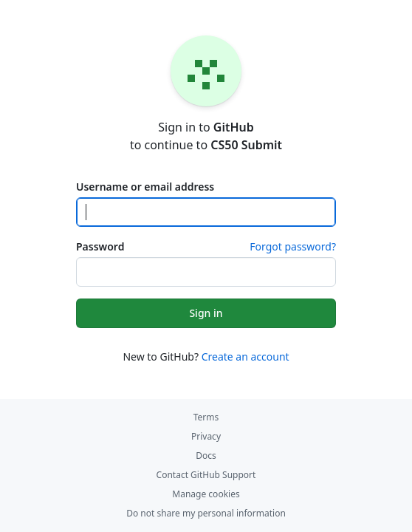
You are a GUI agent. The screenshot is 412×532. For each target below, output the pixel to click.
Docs (206, 456)
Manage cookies (206, 494)
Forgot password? (293, 246)
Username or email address (145, 187)
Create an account (246, 357)
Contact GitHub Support (206, 475)
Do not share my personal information (206, 513)
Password (100, 246)
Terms (206, 417)
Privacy (206, 436)
